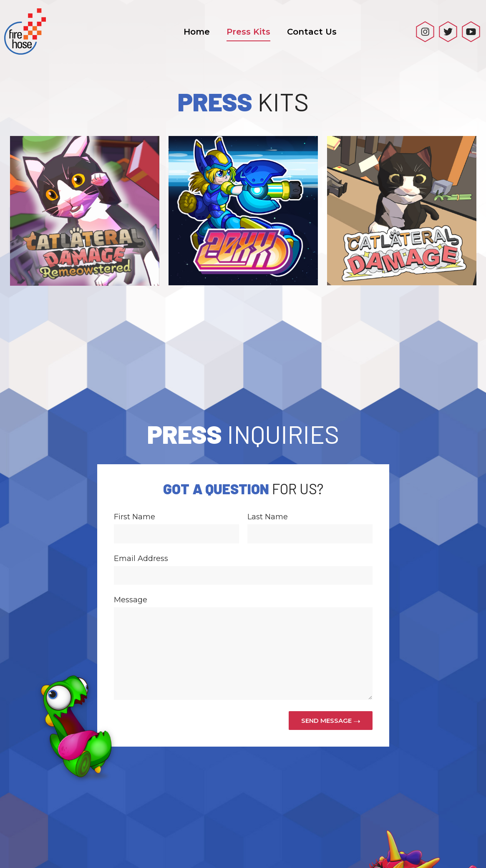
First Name (135, 463)
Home (197, 32)
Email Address (141, 505)
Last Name (268, 463)
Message (131, 546)
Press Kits (248, 32)
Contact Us (312, 32)
